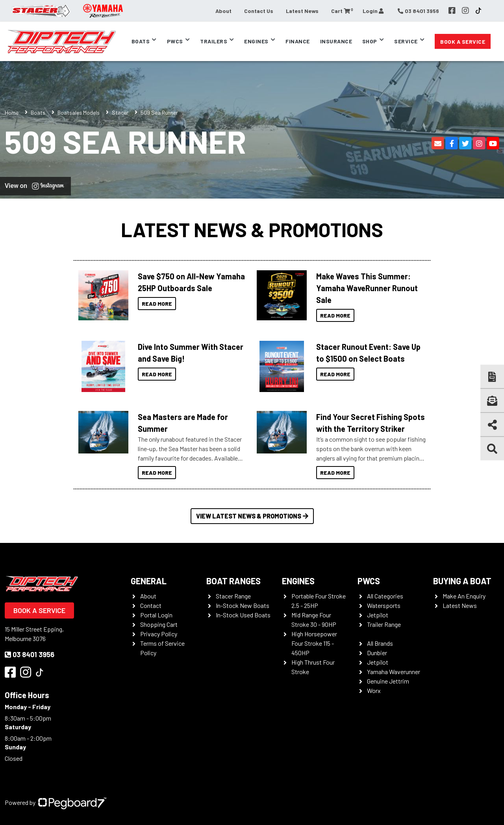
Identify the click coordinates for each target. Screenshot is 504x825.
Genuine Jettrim (388, 681)
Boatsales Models (79, 112)
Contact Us (259, 11)
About (223, 11)
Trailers (214, 41)
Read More (157, 304)
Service (406, 41)
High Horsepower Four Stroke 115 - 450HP (314, 643)
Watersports (384, 605)
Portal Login (156, 615)
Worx (374, 690)
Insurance (336, 41)
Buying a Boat (462, 581)
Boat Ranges (233, 581)
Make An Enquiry (464, 596)
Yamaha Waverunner (394, 672)
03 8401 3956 (30, 654)
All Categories (385, 596)
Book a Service (463, 42)
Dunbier (377, 653)
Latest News (302, 11)
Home (12, 112)
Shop (370, 41)
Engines (256, 41)
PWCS (369, 581)
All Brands (380, 643)
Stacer (120, 112)
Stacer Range (233, 596)
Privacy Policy (159, 634)
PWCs (175, 41)
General (149, 581)
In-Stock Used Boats (243, 615)
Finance (298, 41)
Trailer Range (384, 624)
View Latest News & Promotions (252, 516)
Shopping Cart (159, 624)
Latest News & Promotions (252, 229)
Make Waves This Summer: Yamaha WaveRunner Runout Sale (367, 288)
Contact (151, 605)
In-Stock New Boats (243, 605)
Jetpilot (378, 615)
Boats (141, 41)
